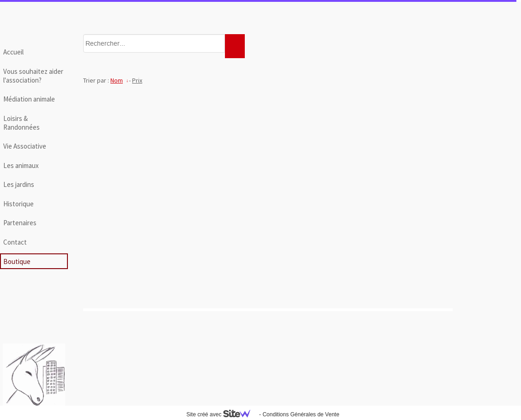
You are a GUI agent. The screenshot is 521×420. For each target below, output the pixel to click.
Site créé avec (222, 414)
